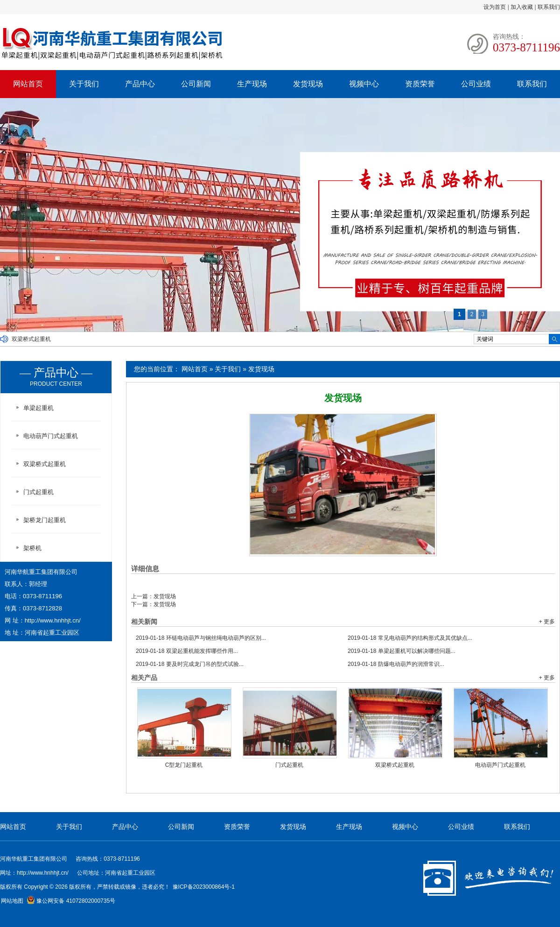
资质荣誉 (420, 84)
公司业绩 (476, 84)
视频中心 (364, 84)
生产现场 (252, 84)
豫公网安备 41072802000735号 (71, 901)
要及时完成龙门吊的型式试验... (190, 664)
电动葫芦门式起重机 (500, 765)
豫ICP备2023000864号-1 (204, 887)
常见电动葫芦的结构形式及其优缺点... (410, 638)
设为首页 (495, 7)
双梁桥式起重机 (31, 339)
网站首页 (28, 84)
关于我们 (84, 84)
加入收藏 (522, 7)
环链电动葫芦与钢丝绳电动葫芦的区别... (201, 638)
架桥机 (32, 548)
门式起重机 (289, 765)
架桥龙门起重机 (45, 520)
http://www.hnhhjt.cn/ (53, 620)
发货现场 (308, 84)
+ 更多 (547, 622)
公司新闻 (196, 84)
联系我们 (549, 7)
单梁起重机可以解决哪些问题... (402, 651)
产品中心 (140, 84)
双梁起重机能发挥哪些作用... (187, 651)
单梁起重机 (38, 408)
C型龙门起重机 (184, 765)
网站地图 (12, 901)
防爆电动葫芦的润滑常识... (396, 664)
